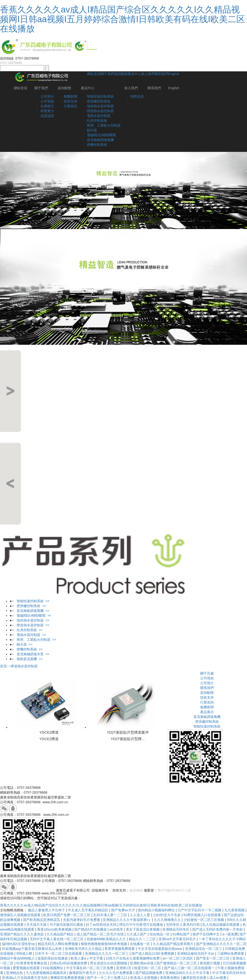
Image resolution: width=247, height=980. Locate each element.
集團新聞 (70, 96)
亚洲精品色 (15, 973)
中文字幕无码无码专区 (229, 973)
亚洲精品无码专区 (176, 929)
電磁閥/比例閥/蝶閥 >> (33, 615)
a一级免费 (230, 934)
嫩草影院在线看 (195, 978)
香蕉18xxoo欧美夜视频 (55, 929)
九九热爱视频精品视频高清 (47, 973)
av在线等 (117, 929)
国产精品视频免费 (149, 973)
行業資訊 (70, 106)
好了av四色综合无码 (102, 925)
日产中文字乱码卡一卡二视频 (200, 910)
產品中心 (134, 74)
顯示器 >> (23, 644)
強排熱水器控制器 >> (32, 620)
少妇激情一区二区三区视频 (204, 920)
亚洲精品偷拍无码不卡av (196, 953)
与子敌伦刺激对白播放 (67, 925)
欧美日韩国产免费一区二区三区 (67, 915)
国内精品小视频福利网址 (157, 910)
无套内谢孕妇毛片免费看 (82, 920)
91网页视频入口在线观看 (202, 915)
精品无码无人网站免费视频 (58, 944)
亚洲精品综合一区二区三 (204, 949)
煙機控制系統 (97, 145)
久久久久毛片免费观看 (116, 973)
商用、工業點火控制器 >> (35, 640)
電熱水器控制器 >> (30, 635)
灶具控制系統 (97, 121)
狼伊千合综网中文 (206, 934)
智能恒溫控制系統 (100, 96)
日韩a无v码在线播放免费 (69, 963)
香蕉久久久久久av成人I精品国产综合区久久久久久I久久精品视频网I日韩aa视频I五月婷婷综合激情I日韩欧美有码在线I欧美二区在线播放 (123, 19)
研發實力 (47, 111)
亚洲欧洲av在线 (142, 963)
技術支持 (70, 101)
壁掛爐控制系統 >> (30, 606)
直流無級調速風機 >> (32, 611)
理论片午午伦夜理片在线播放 (142, 925)
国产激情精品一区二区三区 (177, 963)
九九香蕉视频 (235, 910)
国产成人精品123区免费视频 (153, 953)
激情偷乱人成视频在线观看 (21, 915)
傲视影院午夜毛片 (83, 973)
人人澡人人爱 (140, 915)
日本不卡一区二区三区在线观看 (59, 953)
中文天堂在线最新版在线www (160, 949)
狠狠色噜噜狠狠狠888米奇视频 (104, 944)
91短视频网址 (53, 968)
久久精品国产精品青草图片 (174, 944)
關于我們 (107, 74)
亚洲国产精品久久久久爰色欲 (22, 934)
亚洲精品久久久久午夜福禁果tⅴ (127, 920)
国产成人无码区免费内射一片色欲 (218, 929)
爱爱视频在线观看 (27, 968)
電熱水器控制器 (99, 116)
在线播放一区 (140, 944)
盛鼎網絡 (136, 890)
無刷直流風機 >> (28, 659)
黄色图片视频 (210, 963)
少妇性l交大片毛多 (167, 915)
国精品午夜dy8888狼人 (18, 958)
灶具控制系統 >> (28, 630)
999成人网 (24, 953)
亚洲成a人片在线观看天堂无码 (25, 978)
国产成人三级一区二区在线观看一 (190, 968)
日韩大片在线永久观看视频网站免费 (133, 958)
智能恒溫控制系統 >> (32, 601)
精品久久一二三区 (143, 939)
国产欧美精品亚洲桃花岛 (42, 920)
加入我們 (148, 74)
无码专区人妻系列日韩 (183, 925)
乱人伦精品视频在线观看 (221, 925)
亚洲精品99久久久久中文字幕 (188, 973)
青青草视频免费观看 (120, 949)
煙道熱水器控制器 (100, 111)
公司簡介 (47, 96)
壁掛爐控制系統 (99, 101)
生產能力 (47, 106)
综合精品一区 (160, 934)
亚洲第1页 (124, 968)
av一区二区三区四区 (178, 958)
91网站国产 (182, 934)
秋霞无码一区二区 (148, 968)
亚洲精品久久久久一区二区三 (107, 953)
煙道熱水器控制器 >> (32, 625)
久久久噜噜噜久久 (168, 920)
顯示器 (92, 130)
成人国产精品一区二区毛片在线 (101, 934)
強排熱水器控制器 (100, 106)
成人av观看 (218, 978)
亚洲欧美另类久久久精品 (84, 949)
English (174, 74)
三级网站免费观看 (231, 953)
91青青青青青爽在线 (32, 963)
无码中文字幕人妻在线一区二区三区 (57, 939)
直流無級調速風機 (100, 140)
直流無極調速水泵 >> (32, 654)
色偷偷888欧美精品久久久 (107, 939)
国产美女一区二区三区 (213, 958)
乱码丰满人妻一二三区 (111, 915)
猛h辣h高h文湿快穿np (19, 944)
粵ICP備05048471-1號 (174, 890)
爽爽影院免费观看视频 (68, 978)
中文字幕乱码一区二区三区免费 (90, 968)
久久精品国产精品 (61, 934)
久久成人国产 (137, 934)
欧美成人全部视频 (144, 978)
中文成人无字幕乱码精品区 (89, 910)
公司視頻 (47, 101)
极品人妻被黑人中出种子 (47, 910)
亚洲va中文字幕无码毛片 (178, 939)
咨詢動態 (121, 74)
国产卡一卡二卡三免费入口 (108, 978)
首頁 (3, 666)
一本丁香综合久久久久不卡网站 (222, 939)
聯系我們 (161, 74)
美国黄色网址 (171, 978)
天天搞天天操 (37, 925)
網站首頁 (94, 74)
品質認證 (47, 116)
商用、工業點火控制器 (104, 125)
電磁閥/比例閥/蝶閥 (101, 135)
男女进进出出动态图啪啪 (109, 963)
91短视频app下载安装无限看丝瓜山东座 (32, 949)
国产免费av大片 (124, 910)
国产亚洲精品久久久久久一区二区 (221, 944)
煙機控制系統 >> (28, 649)
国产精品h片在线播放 (91, 929)
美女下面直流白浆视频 (143, 929)
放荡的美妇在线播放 (53, 958)
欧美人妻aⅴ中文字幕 (87, 958)
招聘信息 (137, 96)
